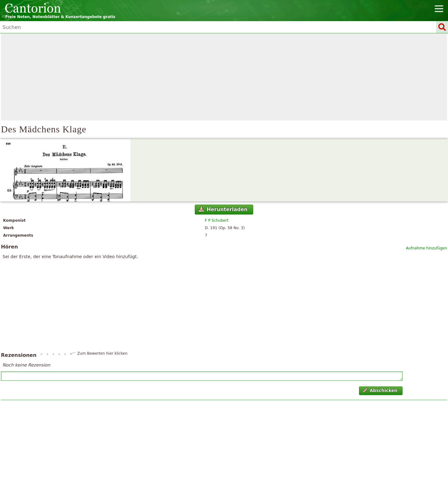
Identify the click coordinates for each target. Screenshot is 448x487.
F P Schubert (217, 220)
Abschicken (380, 390)
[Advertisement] (224, 77)
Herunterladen (223, 209)
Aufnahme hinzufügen (427, 248)
